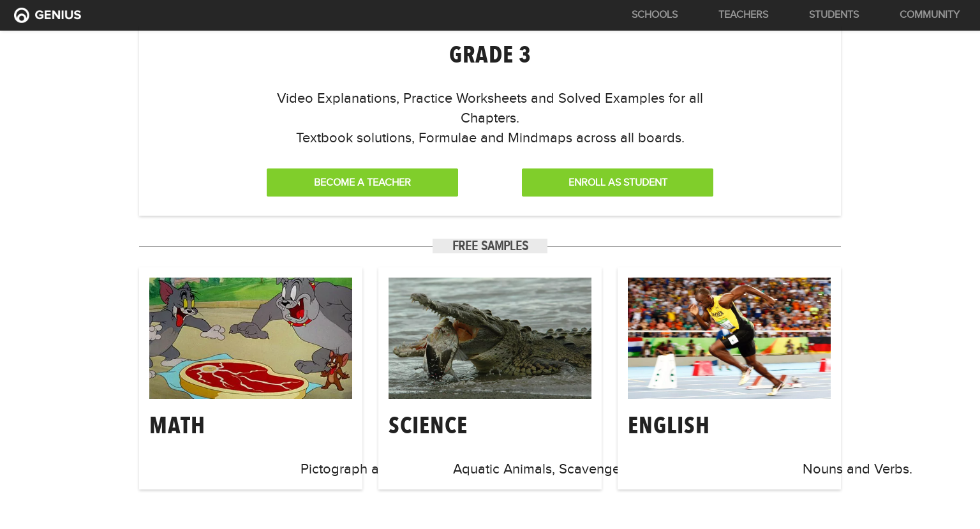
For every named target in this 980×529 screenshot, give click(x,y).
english (669, 425)
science (428, 425)
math (177, 425)
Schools (655, 15)
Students (834, 15)
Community (930, 15)
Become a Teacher (362, 183)
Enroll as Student (618, 183)
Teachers (743, 15)
